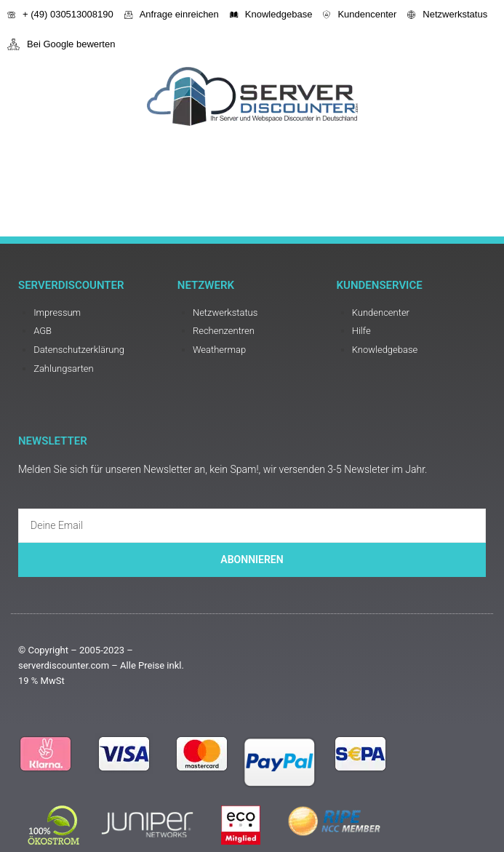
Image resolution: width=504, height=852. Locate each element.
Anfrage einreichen (172, 14)
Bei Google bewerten (61, 44)
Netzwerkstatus (447, 14)
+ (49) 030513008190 (60, 14)
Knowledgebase (271, 14)
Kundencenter (360, 14)
